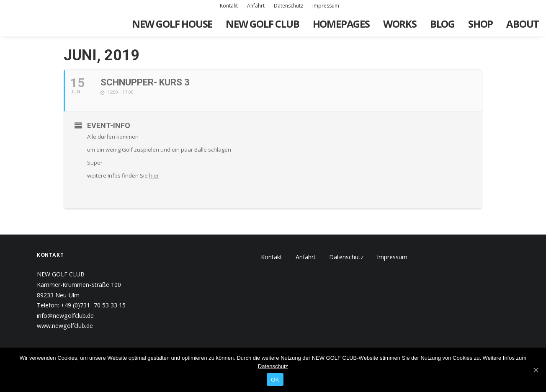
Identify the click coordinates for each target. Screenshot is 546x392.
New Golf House (172, 24)
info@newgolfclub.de (65, 316)
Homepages (341, 24)
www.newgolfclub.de (65, 326)
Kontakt (229, 6)
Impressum (326, 6)
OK (275, 380)
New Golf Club (262, 24)
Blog (442, 24)
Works (400, 24)
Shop (480, 24)
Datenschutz (288, 6)
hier (154, 175)
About (523, 24)
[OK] (536, 370)
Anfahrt (256, 6)
